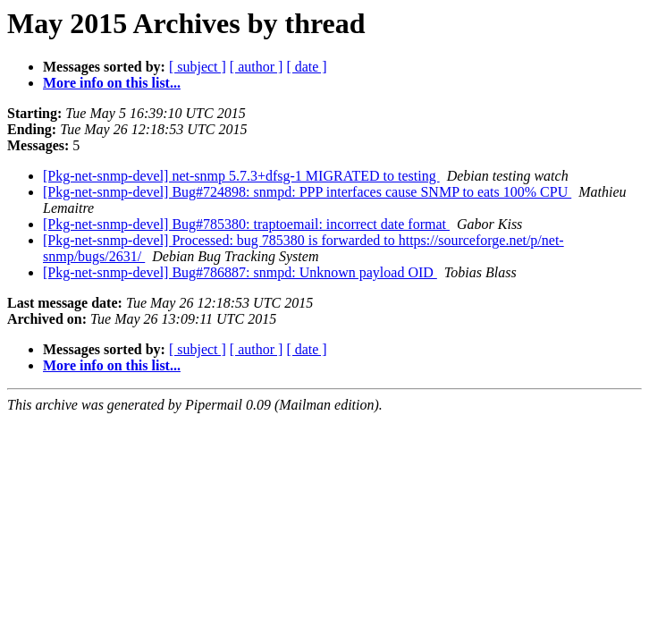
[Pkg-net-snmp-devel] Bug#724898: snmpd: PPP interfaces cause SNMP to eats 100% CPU (307, 192)
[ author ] (257, 67)
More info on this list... (112, 83)
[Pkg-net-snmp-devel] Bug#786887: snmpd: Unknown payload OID (240, 272)
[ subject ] (198, 67)
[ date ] (306, 67)
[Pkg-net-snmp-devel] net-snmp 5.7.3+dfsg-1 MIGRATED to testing (241, 176)
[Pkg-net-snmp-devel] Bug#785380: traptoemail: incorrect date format (246, 224)
